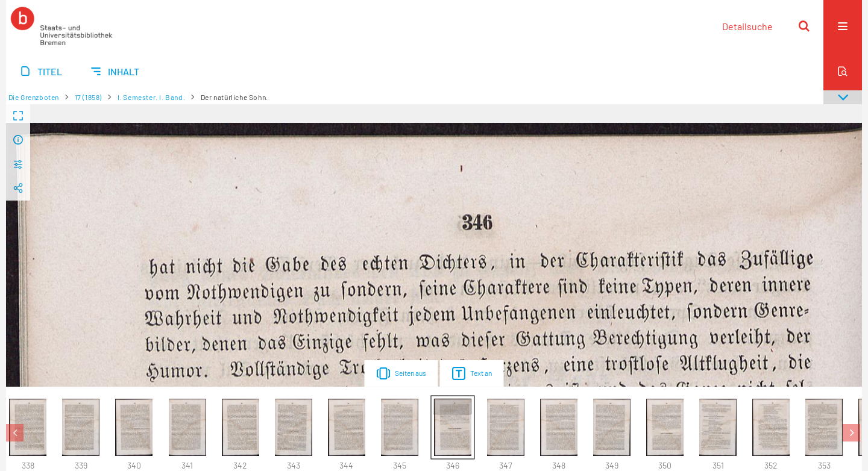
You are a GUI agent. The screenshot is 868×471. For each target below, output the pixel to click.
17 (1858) (88, 97)
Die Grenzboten (34, 97)
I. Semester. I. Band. (152, 97)
